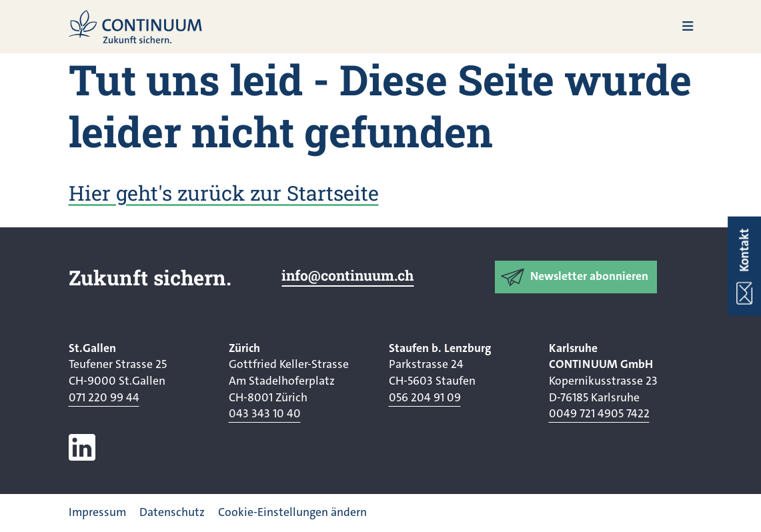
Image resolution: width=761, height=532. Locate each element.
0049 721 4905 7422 (599, 414)
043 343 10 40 (265, 414)
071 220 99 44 (104, 398)
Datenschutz (172, 512)
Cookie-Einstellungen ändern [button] (292, 512)
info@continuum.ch (347, 275)
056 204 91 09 (425, 398)
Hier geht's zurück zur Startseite (224, 193)
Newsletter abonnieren (589, 276)
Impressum (97, 512)
